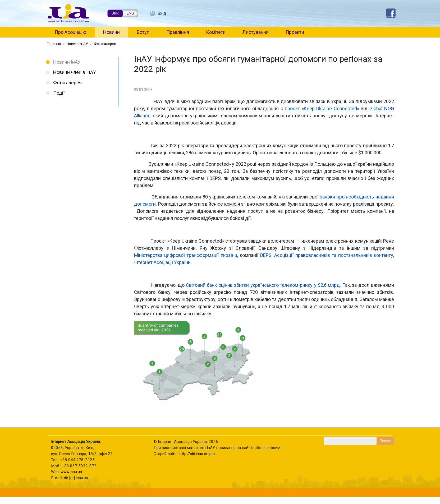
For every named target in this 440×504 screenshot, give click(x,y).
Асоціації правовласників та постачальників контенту (334, 255)
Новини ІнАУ (77, 44)
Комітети (216, 32)
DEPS (266, 255)
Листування (256, 32)
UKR (115, 13)
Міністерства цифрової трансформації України (186, 255)
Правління (178, 32)
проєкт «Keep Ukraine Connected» (322, 108)
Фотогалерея (105, 44)
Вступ (143, 32)
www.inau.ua (71, 472)
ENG (130, 13)
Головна (54, 44)
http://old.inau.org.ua (197, 454)
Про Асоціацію (70, 32)
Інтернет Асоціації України (162, 262)
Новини (111, 32)
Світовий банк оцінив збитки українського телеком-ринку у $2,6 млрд (263, 285)
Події (59, 93)
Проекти (295, 32)
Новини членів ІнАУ (75, 72)
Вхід (162, 13)
